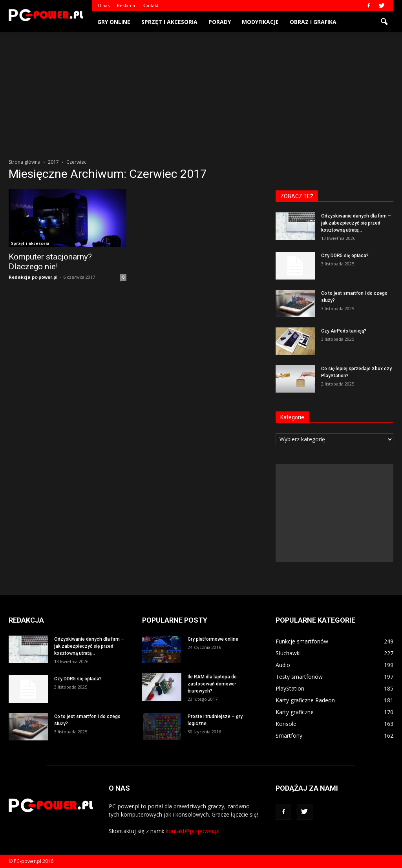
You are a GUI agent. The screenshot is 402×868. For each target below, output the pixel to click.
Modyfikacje (260, 22)
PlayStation (290, 688)
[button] (384, 22)
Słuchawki (288, 653)
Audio (283, 665)
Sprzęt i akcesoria (169, 22)
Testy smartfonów (299, 677)
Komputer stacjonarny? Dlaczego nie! (50, 262)
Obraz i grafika (313, 22)
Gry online (114, 22)
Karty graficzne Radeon (305, 700)
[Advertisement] (201, 91)
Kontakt (151, 5)
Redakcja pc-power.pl (33, 277)
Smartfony (289, 736)
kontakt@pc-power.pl (193, 831)
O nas (104, 5)
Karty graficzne (295, 712)
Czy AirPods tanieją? (344, 331)
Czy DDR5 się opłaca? (345, 256)
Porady (220, 22)
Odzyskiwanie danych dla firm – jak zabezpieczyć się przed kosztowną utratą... (356, 223)
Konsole (286, 724)
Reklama (126, 5)
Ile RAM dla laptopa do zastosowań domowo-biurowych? (212, 684)
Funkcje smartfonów (302, 641)
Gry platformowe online (213, 639)
